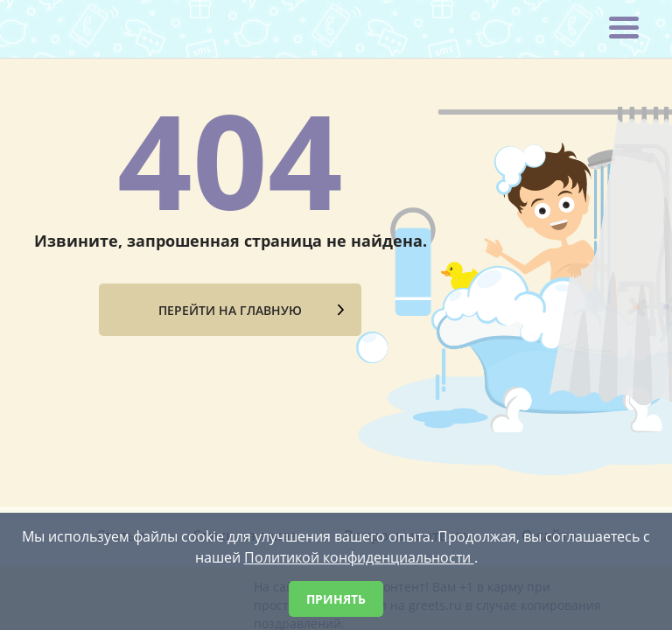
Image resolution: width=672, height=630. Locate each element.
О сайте (549, 408)
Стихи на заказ (245, 408)
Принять (336, 599)
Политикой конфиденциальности (359, 557)
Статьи (121, 408)
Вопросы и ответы (409, 408)
